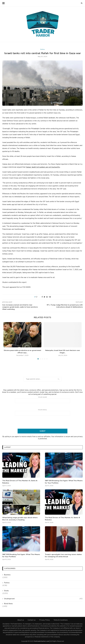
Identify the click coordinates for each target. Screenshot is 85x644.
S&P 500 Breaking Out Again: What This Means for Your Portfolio (63, 482)
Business (7, 574)
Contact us (32, 620)
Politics (42, 49)
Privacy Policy (45, 620)
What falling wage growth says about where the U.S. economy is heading (21, 518)
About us (21, 620)
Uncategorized (43, 598)
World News (8, 603)
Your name (42, 400)
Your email (42, 412)
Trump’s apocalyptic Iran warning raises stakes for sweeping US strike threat (63, 555)
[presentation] (42, 422)
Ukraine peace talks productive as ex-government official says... (22, 352)
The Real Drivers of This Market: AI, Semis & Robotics (19, 482)
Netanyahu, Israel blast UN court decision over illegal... (63, 352)
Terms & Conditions (61, 620)
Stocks (6, 590)
